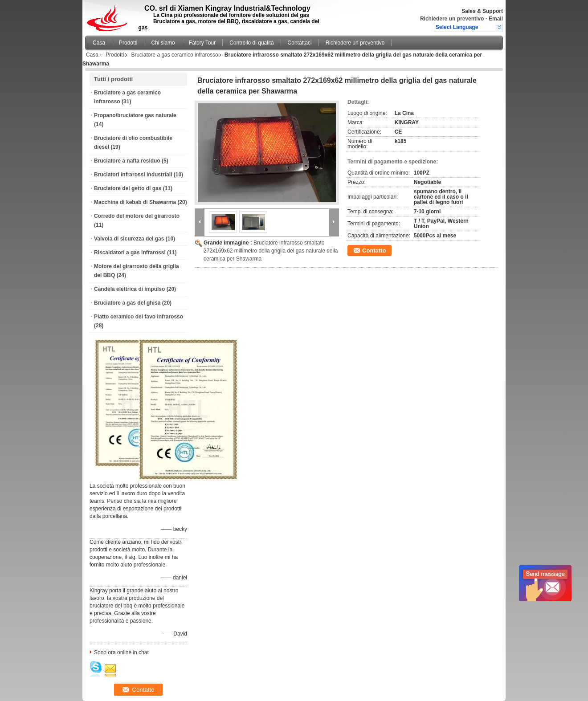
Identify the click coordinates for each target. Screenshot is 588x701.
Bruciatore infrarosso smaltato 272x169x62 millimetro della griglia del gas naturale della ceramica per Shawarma (271, 251)
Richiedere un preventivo (452, 19)
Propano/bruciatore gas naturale (135, 115)
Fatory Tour (202, 43)
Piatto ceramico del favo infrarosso (139, 317)
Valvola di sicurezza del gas (129, 239)
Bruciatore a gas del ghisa (127, 303)
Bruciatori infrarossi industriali (133, 175)
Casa (99, 43)
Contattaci (300, 43)
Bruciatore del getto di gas (128, 188)
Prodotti (128, 43)
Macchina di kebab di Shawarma (135, 202)
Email (496, 19)
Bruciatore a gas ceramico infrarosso (174, 55)
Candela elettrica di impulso (129, 289)
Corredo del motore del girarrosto (137, 216)
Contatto (374, 251)
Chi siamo (163, 43)
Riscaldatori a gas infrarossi (130, 253)
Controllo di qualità (251, 43)
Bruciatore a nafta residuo (127, 161)
